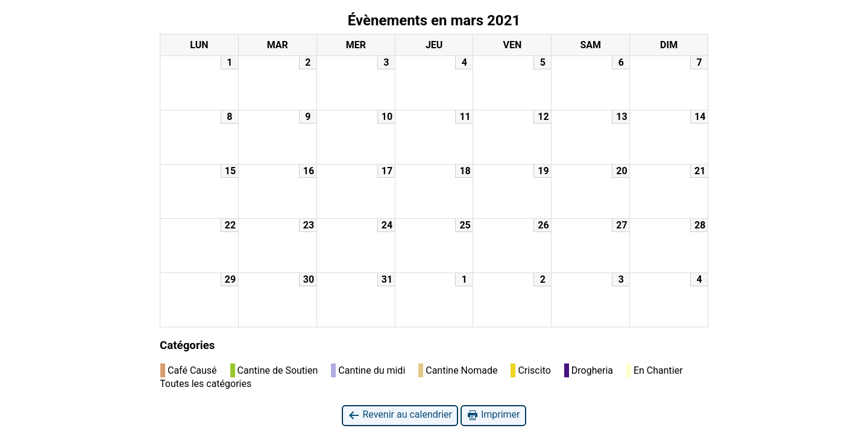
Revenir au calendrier (400, 415)
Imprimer (493, 415)
